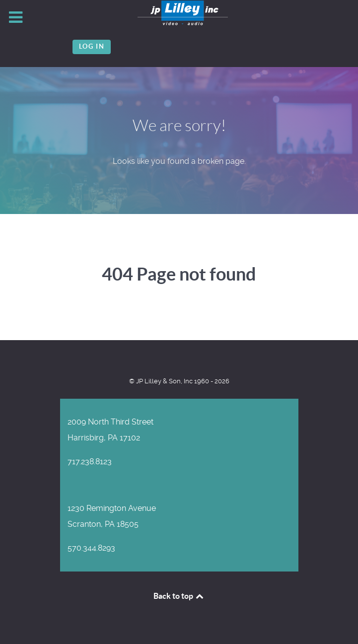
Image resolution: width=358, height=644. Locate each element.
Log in (92, 46)
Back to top (179, 596)
